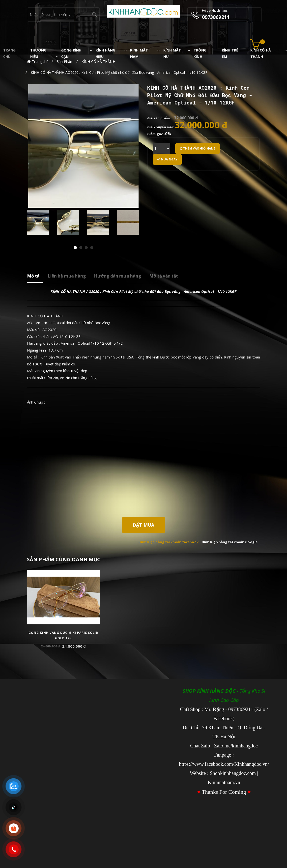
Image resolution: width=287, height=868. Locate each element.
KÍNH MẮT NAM (139, 53)
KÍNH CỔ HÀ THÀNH (261, 53)
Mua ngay (167, 159)
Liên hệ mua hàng (67, 276)
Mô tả (33, 276)
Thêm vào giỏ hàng (198, 148)
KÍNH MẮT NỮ (172, 53)
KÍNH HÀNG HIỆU (106, 53)
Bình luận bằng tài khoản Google (230, 542)
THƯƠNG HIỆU (38, 53)
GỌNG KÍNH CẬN (71, 53)
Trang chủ (40, 62)
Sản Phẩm (65, 62)
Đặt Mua (143, 525)
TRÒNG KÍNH (200, 53)
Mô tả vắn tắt (164, 276)
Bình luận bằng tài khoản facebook (168, 542)
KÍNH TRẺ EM (230, 53)
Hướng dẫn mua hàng (117, 276)
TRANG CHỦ (10, 53)
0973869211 (216, 17)
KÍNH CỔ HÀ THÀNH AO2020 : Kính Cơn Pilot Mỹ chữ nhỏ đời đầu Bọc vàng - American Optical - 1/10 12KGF (119, 72)
